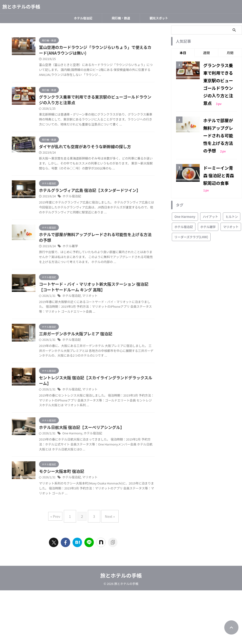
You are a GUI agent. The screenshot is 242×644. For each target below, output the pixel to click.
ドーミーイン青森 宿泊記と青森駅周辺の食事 (220, 148)
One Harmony (95, 485)
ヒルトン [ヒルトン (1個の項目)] (232, 181)
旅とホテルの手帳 (21, 6)
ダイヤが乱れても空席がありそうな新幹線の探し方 (106, 158)
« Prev (59, 572)
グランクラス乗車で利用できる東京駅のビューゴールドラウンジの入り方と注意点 (219, 77)
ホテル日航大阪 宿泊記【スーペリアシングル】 (103, 479)
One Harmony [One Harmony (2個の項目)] (185, 181)
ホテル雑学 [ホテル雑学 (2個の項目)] (208, 192)
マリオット (112, 331)
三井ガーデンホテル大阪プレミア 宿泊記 (97, 374)
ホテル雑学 (93, 275)
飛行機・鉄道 (121, 18)
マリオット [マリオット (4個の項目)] (231, 192)
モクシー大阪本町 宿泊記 (84, 528)
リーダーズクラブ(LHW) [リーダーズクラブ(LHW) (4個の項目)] (191, 202)
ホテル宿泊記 (83, 18)
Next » (108, 572)
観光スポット (159, 18)
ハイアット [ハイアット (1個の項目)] (210, 181)
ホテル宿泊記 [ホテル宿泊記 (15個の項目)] (184, 192)
